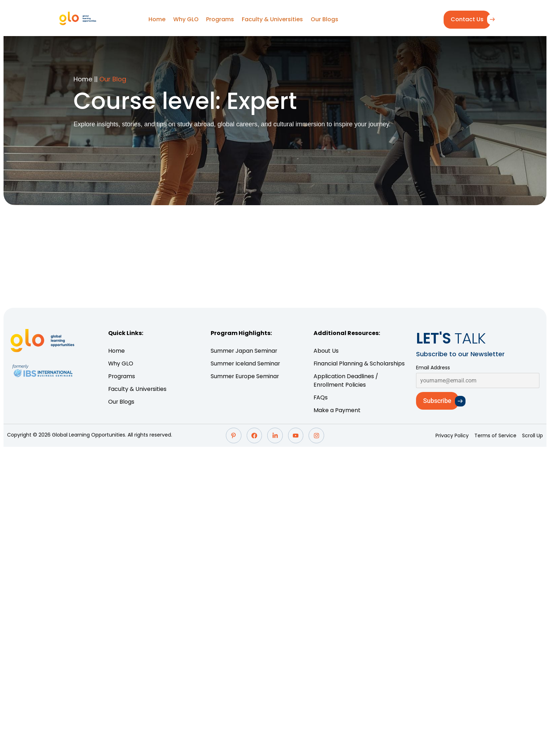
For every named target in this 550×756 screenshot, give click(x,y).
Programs (220, 19)
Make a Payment (337, 410)
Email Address (433, 368)
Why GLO (186, 19)
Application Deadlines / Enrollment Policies (346, 380)
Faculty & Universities (272, 19)
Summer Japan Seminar (245, 351)
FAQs (321, 397)
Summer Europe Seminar (245, 376)
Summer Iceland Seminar (246, 363)
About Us (326, 351)
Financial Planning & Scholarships (359, 363)
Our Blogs (323, 19)
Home (158, 19)
